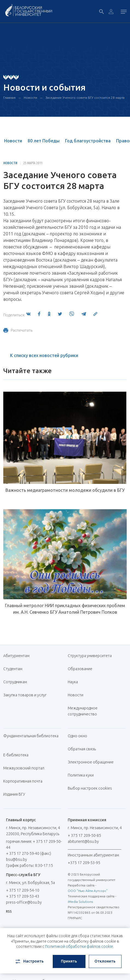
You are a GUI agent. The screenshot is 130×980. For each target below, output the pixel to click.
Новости (30, 98)
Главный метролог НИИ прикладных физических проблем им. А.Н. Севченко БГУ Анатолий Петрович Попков (65, 609)
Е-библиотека (18, 755)
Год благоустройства (88, 141)
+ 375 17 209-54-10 (23, 890)
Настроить (29, 961)
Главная (9, 98)
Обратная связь (82, 749)
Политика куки (81, 775)
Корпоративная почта (25, 781)
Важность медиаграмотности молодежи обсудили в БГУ (65, 490)
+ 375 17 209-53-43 (23, 896)
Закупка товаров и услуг (25, 695)
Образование (80, 669)
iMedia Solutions (80, 902)
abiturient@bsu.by (83, 841)
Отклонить (105, 961)
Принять (69, 961)
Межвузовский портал (26, 768)
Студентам (13, 669)
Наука (73, 682)
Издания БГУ (14, 794)
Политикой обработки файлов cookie (79, 946)
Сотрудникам (15, 682)
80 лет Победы (44, 141)
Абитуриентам (18, 656)
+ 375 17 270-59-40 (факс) (29, 853)
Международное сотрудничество (85, 711)
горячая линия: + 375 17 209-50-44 (34, 844)
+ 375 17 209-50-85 (84, 835)
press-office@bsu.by (24, 902)
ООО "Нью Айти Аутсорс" (88, 891)
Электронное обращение (91, 762)
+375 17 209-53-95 (84, 863)
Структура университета (90, 656)
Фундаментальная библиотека (31, 739)
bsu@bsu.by (17, 859)
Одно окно (77, 736)
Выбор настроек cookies (90, 788)
